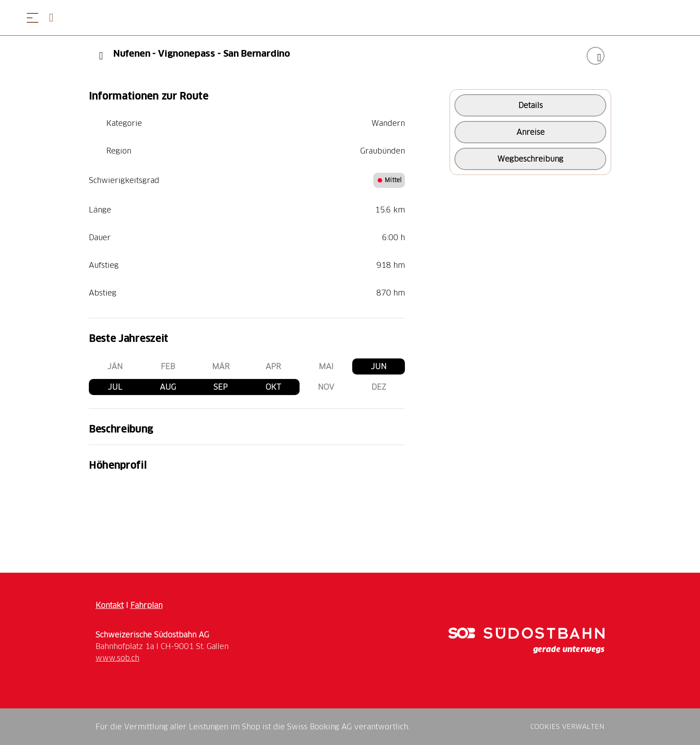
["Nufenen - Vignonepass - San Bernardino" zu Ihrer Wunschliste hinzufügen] (596, 56)
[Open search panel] (55, 18)
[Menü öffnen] (33, 18)
